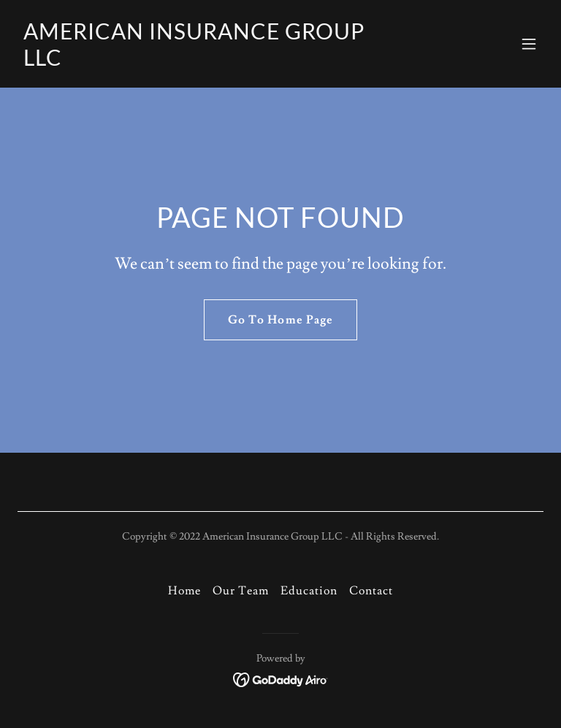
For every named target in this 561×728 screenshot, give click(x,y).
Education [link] (309, 591)
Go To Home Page (280, 320)
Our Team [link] (241, 591)
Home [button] (184, 591)
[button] (529, 44)
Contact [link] (371, 591)
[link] (202, 62)
